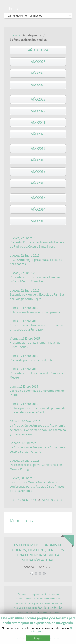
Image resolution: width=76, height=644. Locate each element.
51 (44, 500)
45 (19, 500)
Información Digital (52, 594)
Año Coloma (38, 50)
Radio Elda (32, 608)
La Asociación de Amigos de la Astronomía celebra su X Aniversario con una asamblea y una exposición (38, 430)
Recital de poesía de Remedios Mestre (35, 360)
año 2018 (38, 160)
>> (62, 500)
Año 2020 (38, 134)
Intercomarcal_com (47, 612)
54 (55, 500)
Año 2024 (38, 85)
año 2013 (38, 221)
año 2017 (38, 172)
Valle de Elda (50, 608)
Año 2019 (38, 149)
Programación (20, 603)
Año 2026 (38, 62)
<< (14, 500)
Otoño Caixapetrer (23, 594)
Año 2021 (38, 122)
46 (23, 500)
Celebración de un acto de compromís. (35, 312)
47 (27, 500)
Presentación (45, 603)
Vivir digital (33, 603)
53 (51, 500)
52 (48, 500)
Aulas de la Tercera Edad (27, 599)
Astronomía (57, 603)
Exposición (37, 594)
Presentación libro (25, 613)
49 (34, 500)
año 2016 (38, 183)
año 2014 (38, 209)
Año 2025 (38, 73)
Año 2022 (38, 111)
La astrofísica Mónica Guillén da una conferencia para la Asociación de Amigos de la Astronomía (37, 487)
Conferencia (55, 599)
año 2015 (38, 198)
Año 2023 (38, 99)
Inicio (13, 35)
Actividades (44, 599)
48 (31, 500)
